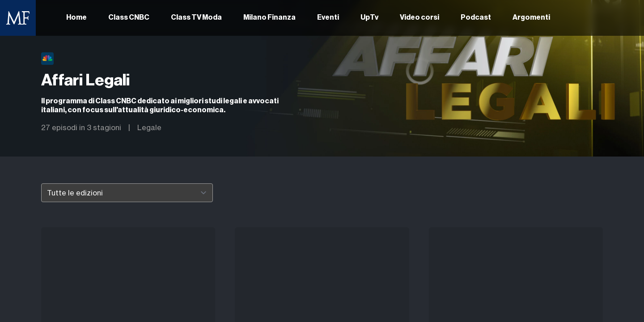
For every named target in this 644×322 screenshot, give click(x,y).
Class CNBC (129, 18)
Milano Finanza (269, 18)
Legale (149, 127)
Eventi (328, 18)
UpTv (369, 18)
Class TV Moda (196, 18)
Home (76, 18)
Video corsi (419, 18)
